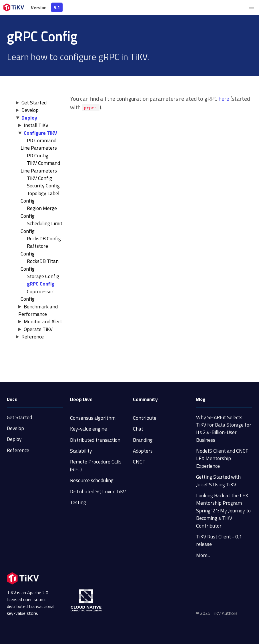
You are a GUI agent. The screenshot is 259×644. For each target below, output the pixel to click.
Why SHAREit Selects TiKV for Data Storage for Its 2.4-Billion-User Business (224, 429)
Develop (30, 110)
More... (203, 555)
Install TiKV (36, 125)
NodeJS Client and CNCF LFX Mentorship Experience (222, 458)
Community (145, 399)
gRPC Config (41, 284)
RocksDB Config (44, 238)
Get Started (34, 103)
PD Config (38, 155)
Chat (138, 429)
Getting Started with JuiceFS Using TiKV (218, 480)
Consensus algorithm (93, 418)
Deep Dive (81, 399)
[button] (252, 7)
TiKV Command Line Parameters (40, 167)
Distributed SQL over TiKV (98, 491)
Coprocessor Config (37, 295)
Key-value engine (88, 429)
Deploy (29, 118)
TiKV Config (39, 178)
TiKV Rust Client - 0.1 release (219, 540)
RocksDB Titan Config (40, 265)
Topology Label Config (40, 197)
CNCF (139, 462)
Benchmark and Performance (38, 310)
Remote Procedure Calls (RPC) (96, 465)
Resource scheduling (92, 480)
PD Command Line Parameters (39, 144)
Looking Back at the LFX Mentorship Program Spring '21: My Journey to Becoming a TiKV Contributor (223, 511)
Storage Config (43, 276)
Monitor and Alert (43, 321)
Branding (143, 440)
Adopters (143, 451)
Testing (78, 502)
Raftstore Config (34, 250)
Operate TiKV (38, 329)
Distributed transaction (95, 440)
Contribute (145, 418)
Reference (33, 337)
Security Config (43, 186)
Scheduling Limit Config (41, 227)
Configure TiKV (40, 133)
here (224, 99)
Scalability (81, 451)
